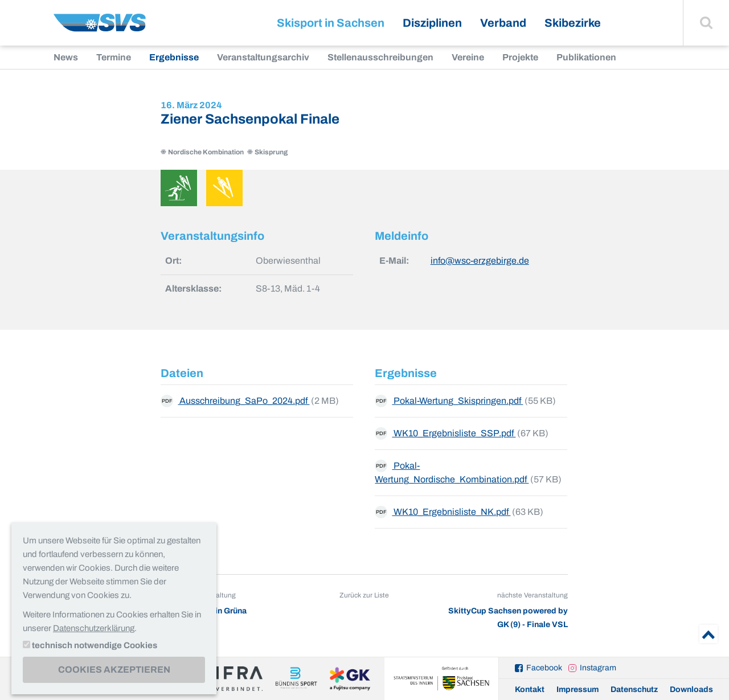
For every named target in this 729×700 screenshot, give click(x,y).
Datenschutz (634, 689)
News (66, 57)
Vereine (468, 57)
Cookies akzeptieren (114, 670)
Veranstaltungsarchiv (263, 57)
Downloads (691, 689)
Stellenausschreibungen (380, 57)
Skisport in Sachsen (331, 23)
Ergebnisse (174, 57)
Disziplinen (432, 23)
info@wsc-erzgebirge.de (480, 261)
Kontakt (530, 689)
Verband (503, 23)
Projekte (520, 57)
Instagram (598, 668)
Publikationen (586, 57)
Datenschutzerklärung (94, 628)
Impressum (578, 689)
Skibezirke (573, 23)
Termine (114, 57)
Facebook (544, 668)
